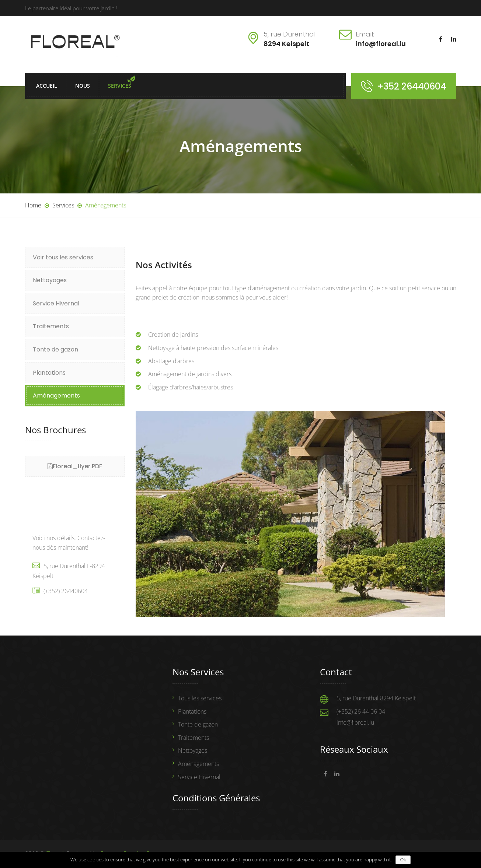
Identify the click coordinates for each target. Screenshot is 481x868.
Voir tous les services (63, 257)
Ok (403, 860)
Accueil (47, 86)
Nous (83, 86)
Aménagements (56, 395)
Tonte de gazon (55, 349)
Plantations (49, 373)
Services (120, 86)
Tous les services (200, 698)
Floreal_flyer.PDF (77, 466)
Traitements (51, 326)
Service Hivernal (56, 303)
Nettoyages (50, 280)
